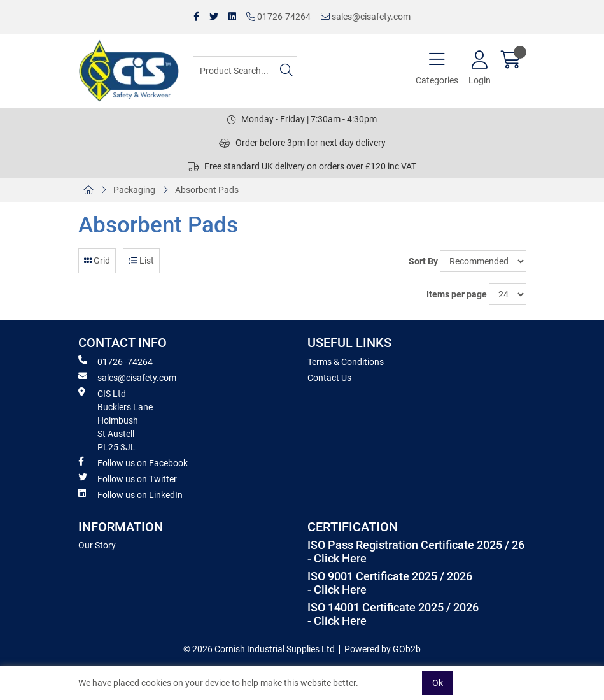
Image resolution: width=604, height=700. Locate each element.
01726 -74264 (116, 361)
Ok (438, 683)
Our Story (97, 545)
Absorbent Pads (207, 190)
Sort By (423, 261)
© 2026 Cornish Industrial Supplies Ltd (259, 649)
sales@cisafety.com (366, 17)
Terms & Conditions (346, 362)
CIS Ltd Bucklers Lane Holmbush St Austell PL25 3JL (116, 420)
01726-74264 (278, 17)
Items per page (457, 294)
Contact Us (329, 378)
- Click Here (337, 559)
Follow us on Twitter (128, 478)
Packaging (134, 190)
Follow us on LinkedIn (130, 494)
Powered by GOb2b (383, 649)
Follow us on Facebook (133, 462)
